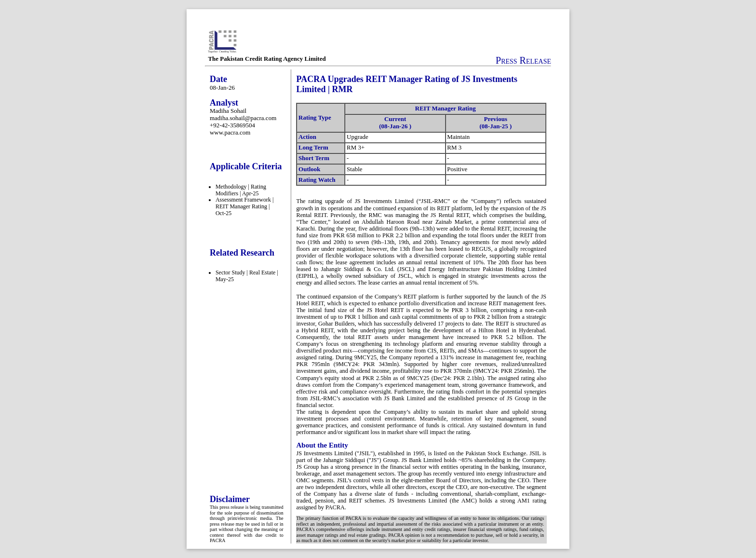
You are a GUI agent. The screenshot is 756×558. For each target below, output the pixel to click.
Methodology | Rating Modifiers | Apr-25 (241, 190)
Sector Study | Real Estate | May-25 (247, 276)
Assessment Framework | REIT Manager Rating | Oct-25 (244, 206)
